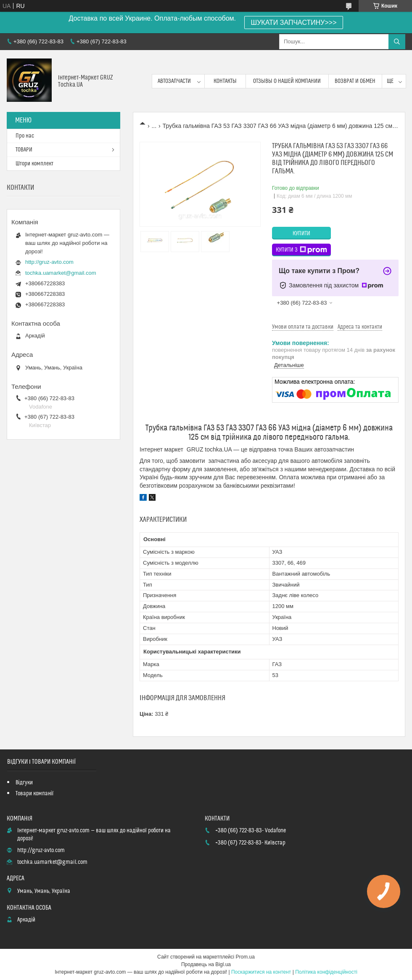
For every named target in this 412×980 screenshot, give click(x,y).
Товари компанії (35, 794)
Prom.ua (245, 957)
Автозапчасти (174, 81)
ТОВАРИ (24, 150)
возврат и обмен (355, 81)
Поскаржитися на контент (261, 972)
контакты (225, 81)
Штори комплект (34, 164)
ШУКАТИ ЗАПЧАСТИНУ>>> (294, 23)
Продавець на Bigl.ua (206, 964)
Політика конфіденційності (326, 972)
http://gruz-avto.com (49, 262)
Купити (301, 234)
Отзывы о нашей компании (287, 81)
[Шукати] (397, 42)
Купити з (301, 250)
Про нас (25, 136)
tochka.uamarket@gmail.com (61, 273)
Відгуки (24, 783)
